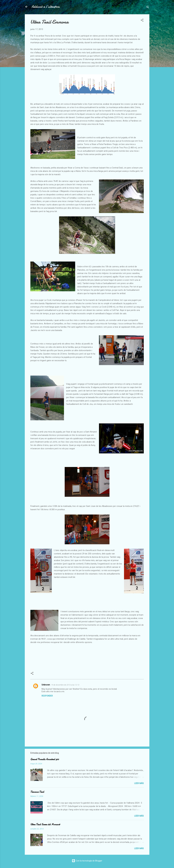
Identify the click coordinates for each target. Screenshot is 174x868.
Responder (47, 696)
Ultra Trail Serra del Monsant (45, 824)
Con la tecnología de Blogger (87, 861)
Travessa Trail (37, 792)
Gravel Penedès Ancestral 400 (45, 759)
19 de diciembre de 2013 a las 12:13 (65, 685)
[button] (142, 21)
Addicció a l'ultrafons (46, 7)
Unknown (46, 685)
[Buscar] (148, 8)
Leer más (139, 783)
